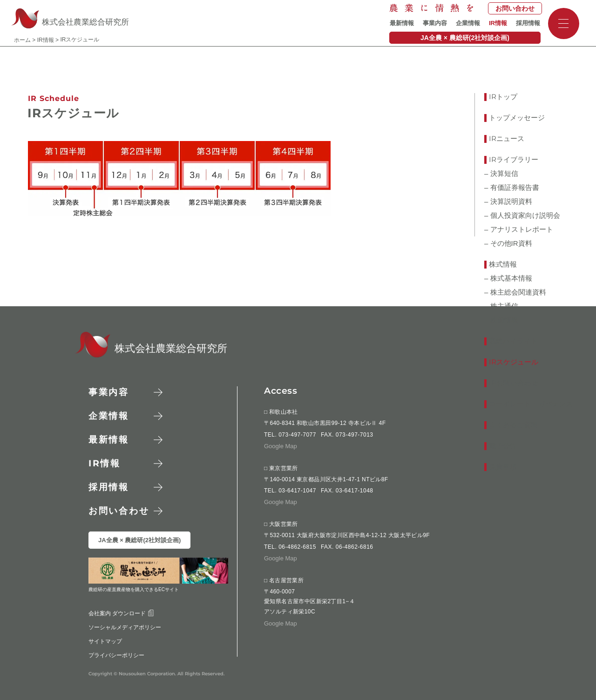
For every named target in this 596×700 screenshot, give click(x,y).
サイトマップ (105, 641)
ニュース (507, 139)
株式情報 (503, 264)
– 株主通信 (501, 306)
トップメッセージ (517, 118)
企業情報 (468, 23)
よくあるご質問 (513, 425)
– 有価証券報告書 (512, 188)
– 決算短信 (501, 174)
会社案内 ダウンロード (121, 613)
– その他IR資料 (508, 243)
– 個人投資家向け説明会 (522, 215)
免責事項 (503, 467)
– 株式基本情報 (508, 278)
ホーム (22, 40)
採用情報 (528, 23)
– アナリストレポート (519, 229)
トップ (503, 97)
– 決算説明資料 (508, 202)
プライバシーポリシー (116, 655)
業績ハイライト (513, 341)
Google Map (281, 446)
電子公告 (503, 446)
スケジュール (514, 362)
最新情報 (402, 23)
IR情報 (498, 23)
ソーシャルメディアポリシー (125, 627)
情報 (105, 463)
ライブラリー (514, 160)
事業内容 (435, 23)
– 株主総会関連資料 (515, 292)
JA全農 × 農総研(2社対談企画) (465, 38)
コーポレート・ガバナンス (531, 404)
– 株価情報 (501, 320)
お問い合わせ (515, 8)
